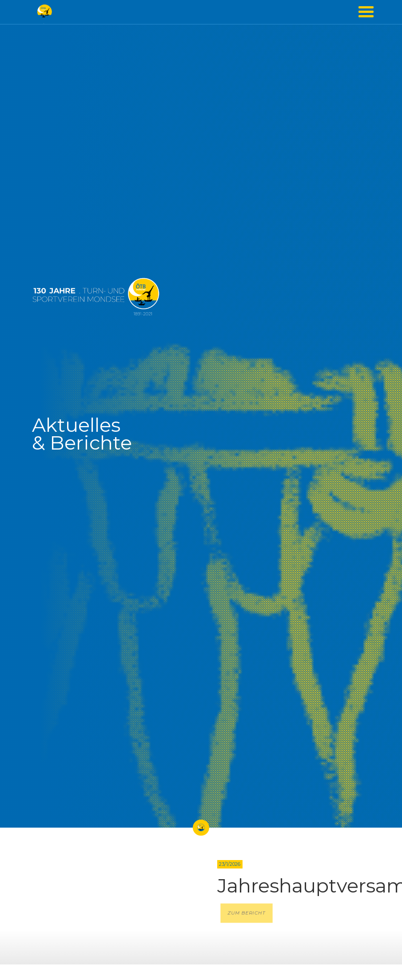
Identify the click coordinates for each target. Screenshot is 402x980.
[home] (44, 12)
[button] (366, 12)
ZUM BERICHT (247, 913)
